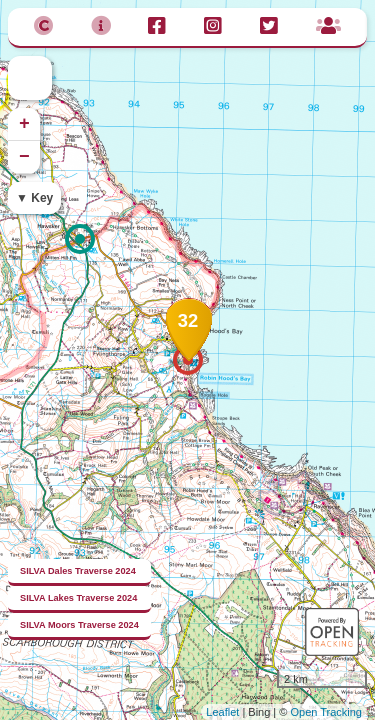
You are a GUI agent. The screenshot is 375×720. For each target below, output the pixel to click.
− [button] (24, 157)
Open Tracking (326, 712)
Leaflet (222, 712)
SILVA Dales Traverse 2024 (78, 571)
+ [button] (24, 124)
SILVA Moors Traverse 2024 (79, 625)
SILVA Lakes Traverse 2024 (78, 598)
